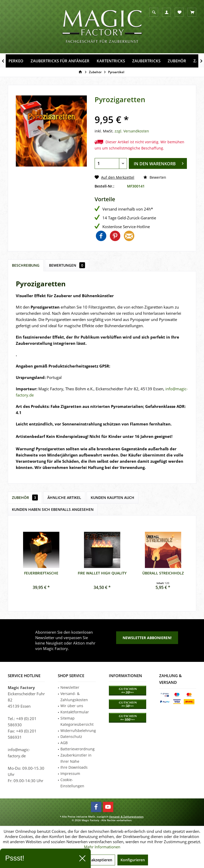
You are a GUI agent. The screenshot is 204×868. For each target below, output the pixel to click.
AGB (64, 743)
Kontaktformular (75, 712)
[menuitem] (192, 12)
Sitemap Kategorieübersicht (77, 721)
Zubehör (25, 497)
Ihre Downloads (74, 767)
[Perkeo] (16, 61)
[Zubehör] (177, 61)
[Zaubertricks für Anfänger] (60, 61)
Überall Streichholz (163, 573)
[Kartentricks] (111, 61)
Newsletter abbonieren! (147, 638)
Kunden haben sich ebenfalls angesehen (53, 509)
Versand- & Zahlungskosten (74, 697)
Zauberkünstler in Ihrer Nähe (76, 758)
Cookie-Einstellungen (72, 783)
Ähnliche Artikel (64, 497)
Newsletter (70, 687)
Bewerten (155, 177)
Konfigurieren (133, 860)
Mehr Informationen (102, 847)
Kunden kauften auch (112, 497)
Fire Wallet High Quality (102, 573)
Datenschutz (71, 736)
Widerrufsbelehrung (78, 731)
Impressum (70, 773)
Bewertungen (67, 265)
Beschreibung (26, 265)
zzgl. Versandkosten (132, 131)
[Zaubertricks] (146, 61)
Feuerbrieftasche (41, 573)
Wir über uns (72, 706)
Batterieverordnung (78, 749)
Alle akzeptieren (98, 860)
